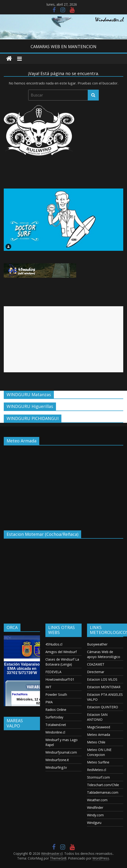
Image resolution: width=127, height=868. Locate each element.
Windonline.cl (55, 732)
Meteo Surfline (98, 762)
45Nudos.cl (54, 644)
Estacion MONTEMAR (104, 687)
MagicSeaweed (99, 727)
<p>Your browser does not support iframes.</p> (63, 484)
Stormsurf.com (98, 777)
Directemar (96, 672)
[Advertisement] (61, 339)
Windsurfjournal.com (61, 752)
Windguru (94, 823)
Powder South (56, 694)
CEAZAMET (96, 664)
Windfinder (95, 807)
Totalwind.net (56, 725)
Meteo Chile (96, 742)
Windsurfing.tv (56, 767)
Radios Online (56, 710)
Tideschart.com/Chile (103, 785)
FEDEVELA (53, 672)
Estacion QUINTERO (103, 707)
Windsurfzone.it (57, 760)
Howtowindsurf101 (60, 679)
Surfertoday (54, 717)
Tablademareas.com (103, 792)
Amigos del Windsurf (61, 652)
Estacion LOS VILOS (102, 679)
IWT (48, 687)
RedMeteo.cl (97, 770)
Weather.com (97, 800)
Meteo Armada (99, 735)
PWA (49, 702)
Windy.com (95, 815)
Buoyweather (97, 644)
